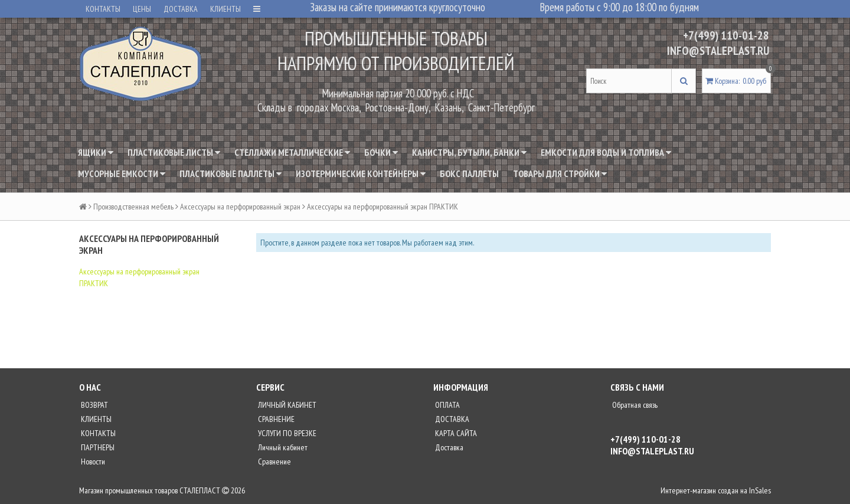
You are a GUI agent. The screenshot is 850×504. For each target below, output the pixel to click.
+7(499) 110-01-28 (726, 35)
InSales (760, 490)
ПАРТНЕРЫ (97, 447)
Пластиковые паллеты (231, 174)
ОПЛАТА (447, 405)
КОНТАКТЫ (103, 9)
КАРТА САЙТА (455, 433)
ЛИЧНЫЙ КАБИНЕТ (286, 405)
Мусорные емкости (122, 174)
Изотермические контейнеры (361, 174)
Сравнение (274, 462)
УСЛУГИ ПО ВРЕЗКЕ (286, 433)
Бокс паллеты (469, 174)
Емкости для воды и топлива (606, 152)
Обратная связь (634, 405)
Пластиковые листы (174, 152)
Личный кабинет (282, 447)
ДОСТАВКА (181, 9)
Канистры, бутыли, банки (469, 152)
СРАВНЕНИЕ (275, 419)
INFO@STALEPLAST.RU (718, 51)
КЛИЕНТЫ (225, 9)
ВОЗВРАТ (94, 405)
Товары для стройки (560, 174)
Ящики (96, 152)
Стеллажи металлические (292, 152)
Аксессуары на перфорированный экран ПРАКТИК (139, 277)
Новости (92, 462)
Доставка (448, 447)
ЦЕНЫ (142, 9)
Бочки (381, 152)
